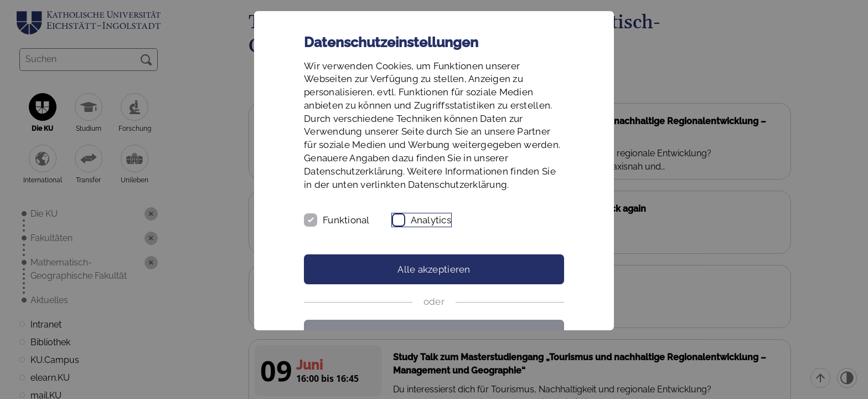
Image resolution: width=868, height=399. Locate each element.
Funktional (346, 220)
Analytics (431, 220)
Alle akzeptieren (434, 269)
